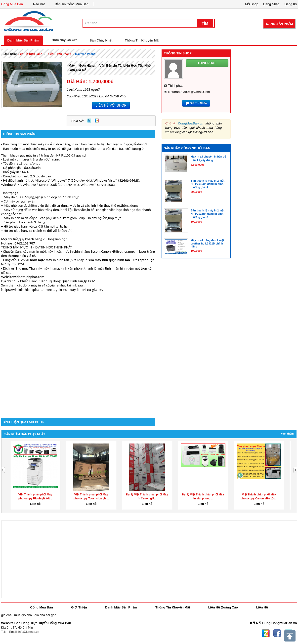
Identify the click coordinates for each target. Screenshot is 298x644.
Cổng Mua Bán (12, 4)
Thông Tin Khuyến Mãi (142, 40)
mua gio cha (23, 615)
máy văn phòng (85, 54)
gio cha (6, 615)
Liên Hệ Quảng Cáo (223, 607)
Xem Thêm (287, 434)
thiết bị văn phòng (59, 54)
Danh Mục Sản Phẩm (23, 40)
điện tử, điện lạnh (30, 54)
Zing (97, 121)
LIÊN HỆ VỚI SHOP (111, 105)
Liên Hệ (262, 607)
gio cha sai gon (45, 615)
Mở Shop (252, 4)
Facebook (277, 633)
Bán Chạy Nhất (101, 40)
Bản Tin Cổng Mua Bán (72, 4)
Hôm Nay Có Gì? (64, 40)
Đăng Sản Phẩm (279, 24)
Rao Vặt (39, 4)
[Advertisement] (58, 353)
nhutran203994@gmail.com (189, 92)
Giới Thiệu (79, 607)
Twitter (89, 121)
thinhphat (175, 86)
